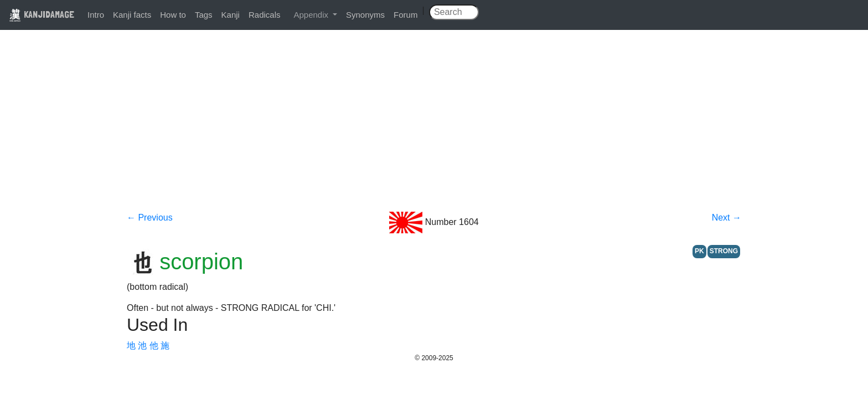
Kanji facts (132, 15)
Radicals (265, 15)
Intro (96, 15)
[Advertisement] (434, 129)
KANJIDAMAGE (42, 14)
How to (173, 15)
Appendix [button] (312, 15)
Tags (204, 15)
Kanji (231, 15)
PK (699, 251)
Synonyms (365, 15)
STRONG (724, 251)
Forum (405, 15)
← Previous (150, 218)
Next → (727, 218)
